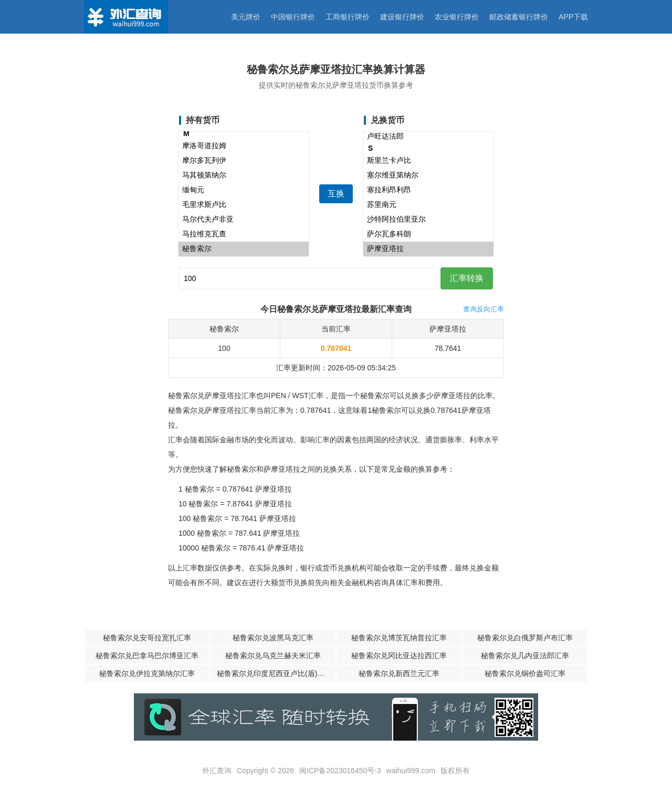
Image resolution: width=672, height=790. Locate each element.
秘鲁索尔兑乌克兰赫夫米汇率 (273, 656)
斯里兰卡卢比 (428, 161)
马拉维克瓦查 (244, 234)
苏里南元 (428, 205)
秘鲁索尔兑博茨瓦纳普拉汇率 (399, 638)
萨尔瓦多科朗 (428, 234)
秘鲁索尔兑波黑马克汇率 (273, 638)
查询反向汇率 (484, 309)
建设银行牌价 (402, 17)
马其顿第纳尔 (244, 175)
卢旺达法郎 (428, 137)
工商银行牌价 (348, 17)
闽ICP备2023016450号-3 (340, 771)
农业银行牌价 (457, 17)
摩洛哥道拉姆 (244, 146)
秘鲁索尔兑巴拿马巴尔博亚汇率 (147, 656)
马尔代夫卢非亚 (244, 220)
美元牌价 (246, 17)
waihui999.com (411, 771)
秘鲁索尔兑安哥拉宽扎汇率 (147, 638)
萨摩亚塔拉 (428, 249)
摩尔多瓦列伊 (244, 161)
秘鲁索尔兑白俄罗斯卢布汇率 (525, 638)
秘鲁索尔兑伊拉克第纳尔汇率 (147, 673)
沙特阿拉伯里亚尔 (428, 220)
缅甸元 (244, 190)
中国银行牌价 (293, 17)
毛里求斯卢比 (244, 205)
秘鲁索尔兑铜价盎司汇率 (525, 673)
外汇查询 (217, 771)
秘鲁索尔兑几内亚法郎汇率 (525, 656)
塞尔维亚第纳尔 (428, 175)
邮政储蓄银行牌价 (519, 17)
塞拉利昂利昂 (428, 190)
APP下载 (573, 17)
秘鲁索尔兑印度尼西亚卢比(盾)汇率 (274, 673)
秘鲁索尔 (244, 249)
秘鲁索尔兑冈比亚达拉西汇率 (399, 656)
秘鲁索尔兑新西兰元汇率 (399, 673)
